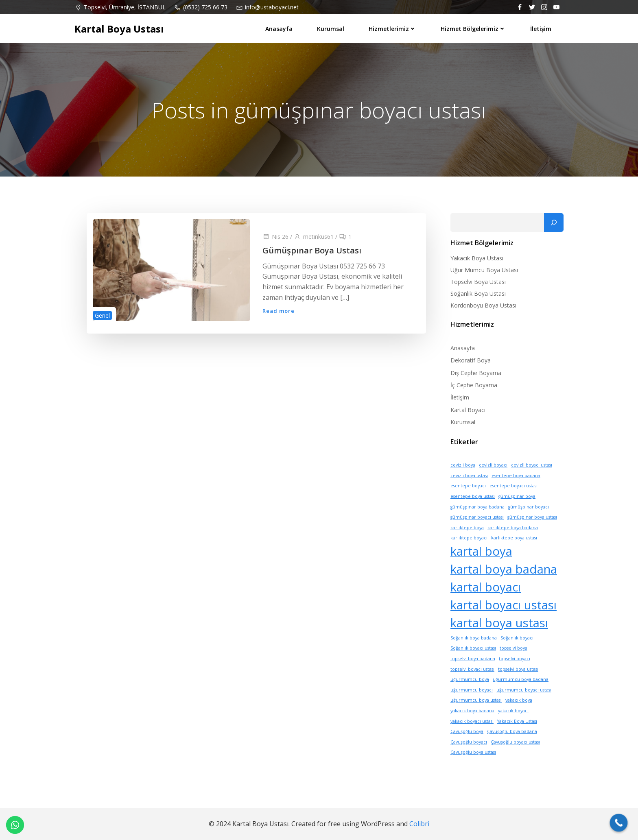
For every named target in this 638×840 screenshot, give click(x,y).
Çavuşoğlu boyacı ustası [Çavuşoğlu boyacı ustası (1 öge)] (515, 742)
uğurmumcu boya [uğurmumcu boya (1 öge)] (470, 679)
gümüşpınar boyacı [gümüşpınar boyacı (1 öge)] (529, 507)
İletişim (541, 29)
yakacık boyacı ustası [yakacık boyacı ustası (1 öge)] (472, 721)
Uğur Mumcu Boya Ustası (484, 270)
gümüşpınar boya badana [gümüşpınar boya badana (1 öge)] (477, 507)
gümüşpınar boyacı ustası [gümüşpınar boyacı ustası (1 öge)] (477, 517)
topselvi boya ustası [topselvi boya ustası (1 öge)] (518, 669)
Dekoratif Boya (471, 360)
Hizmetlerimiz (392, 29)
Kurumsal (331, 29)
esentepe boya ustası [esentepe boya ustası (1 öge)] (473, 496)
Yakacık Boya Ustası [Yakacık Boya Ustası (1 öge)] (517, 721)
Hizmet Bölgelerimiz (473, 29)
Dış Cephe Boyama (476, 373)
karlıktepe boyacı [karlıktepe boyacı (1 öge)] (469, 538)
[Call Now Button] (619, 823)
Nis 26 (275, 237)
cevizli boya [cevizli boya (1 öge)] (463, 465)
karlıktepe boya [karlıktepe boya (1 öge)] (467, 528)
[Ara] (554, 223)
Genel (102, 315)
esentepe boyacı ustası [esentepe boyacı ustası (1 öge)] (513, 486)
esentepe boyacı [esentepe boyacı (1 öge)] (468, 486)
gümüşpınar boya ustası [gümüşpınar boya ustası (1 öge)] (532, 517)
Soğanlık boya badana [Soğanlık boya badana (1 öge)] (474, 638)
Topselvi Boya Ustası (478, 282)
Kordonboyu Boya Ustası (483, 305)
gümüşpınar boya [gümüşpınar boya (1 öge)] (517, 496)
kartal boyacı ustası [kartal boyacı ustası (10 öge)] (504, 605)
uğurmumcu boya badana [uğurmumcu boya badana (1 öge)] (521, 679)
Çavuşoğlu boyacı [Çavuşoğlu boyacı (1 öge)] (469, 742)
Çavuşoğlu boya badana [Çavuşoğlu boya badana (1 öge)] (512, 731)
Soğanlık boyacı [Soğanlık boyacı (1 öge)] (517, 638)
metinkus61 (314, 237)
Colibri (419, 824)
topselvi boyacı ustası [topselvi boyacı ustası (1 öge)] (472, 669)
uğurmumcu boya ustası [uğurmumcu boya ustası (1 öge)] (476, 700)
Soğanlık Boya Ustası (478, 293)
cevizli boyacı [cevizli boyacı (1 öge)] (493, 465)
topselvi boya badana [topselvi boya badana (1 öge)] (473, 659)
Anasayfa (279, 29)
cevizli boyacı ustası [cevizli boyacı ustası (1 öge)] (532, 465)
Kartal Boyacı (468, 410)
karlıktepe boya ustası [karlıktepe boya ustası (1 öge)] (514, 538)
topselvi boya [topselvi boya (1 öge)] (513, 648)
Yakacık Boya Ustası (477, 258)
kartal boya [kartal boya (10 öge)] (481, 551)
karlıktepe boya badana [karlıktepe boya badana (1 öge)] (513, 528)
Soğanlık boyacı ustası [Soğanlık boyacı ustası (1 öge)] (473, 648)
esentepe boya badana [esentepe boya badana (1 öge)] (516, 476)
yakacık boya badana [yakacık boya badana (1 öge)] (472, 711)
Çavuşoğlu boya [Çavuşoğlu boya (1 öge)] (467, 731)
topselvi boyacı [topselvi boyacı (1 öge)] (515, 659)
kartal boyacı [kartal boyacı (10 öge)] (486, 587)
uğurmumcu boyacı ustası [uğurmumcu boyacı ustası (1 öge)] (524, 690)
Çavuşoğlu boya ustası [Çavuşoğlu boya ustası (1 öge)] (473, 752)
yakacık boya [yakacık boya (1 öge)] (519, 700)
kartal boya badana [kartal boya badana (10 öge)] (504, 569)
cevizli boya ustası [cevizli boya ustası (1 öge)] (469, 476)
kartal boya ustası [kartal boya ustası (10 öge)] (499, 623)
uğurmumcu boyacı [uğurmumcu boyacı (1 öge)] (472, 690)
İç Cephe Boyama (474, 385)
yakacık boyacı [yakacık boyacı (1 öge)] (513, 711)
